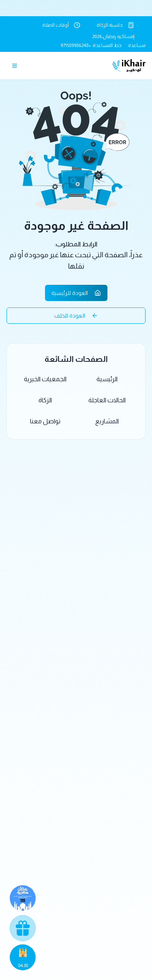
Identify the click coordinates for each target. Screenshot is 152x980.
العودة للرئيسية (76, 293)
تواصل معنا (45, 421)
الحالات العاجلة (107, 400)
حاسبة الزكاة (115, 25)
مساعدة (137, 45)
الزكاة (45, 400)
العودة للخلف (76, 316)
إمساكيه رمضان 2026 (113, 36)
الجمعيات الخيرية (45, 379)
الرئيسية (107, 379)
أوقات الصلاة (61, 25)
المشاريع (107, 421)
